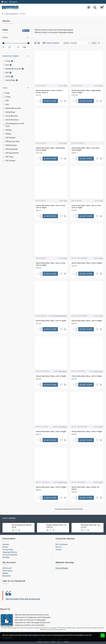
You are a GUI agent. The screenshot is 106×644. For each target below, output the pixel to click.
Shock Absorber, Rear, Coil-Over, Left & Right (86, 149)
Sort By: (67, 43)
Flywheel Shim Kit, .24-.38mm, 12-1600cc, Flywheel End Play (92, 525)
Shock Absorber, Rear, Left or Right (87, 263)
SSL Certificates (62, 568)
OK (103, 635)
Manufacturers (11, 56)
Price (5, 38)
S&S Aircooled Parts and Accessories (23, 599)
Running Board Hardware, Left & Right (23, 525)
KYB (65, 86)
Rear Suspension (12, 14)
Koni (101, 86)
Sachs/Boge (63, 371)
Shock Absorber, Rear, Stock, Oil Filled (85, 488)
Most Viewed (9, 518)
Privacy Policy (8, 638)
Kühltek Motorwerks (60, 316)
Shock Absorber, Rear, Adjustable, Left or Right (86, 91)
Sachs (101, 482)
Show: (94, 43)
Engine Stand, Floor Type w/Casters (57, 525)
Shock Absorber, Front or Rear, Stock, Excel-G (49, 91)
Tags (5, 88)
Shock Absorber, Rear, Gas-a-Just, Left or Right (51, 206)
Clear (27, 31)
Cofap (101, 258)
